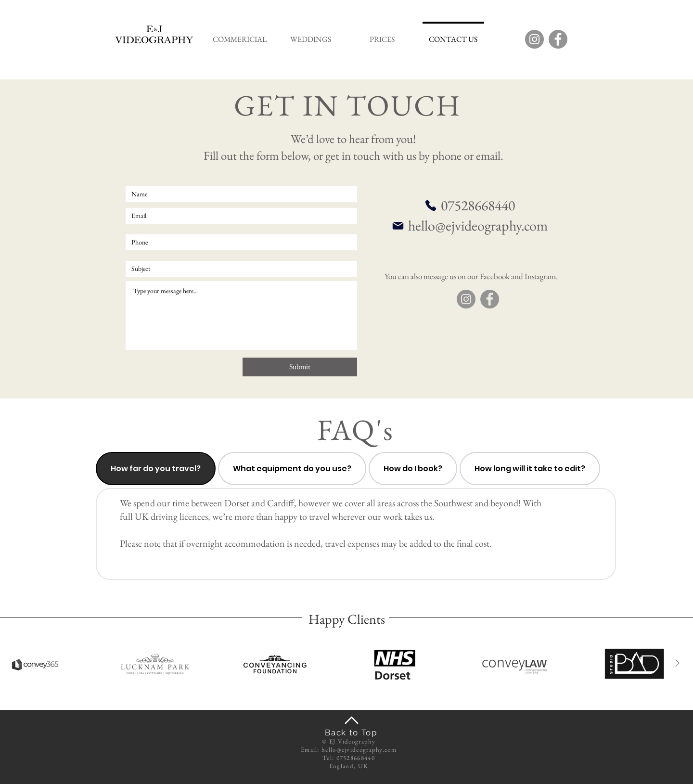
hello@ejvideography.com (478, 225)
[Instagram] (534, 39)
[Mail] (398, 226)
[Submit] (300, 367)
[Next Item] (677, 664)
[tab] (156, 469)
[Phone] (431, 206)
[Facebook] (558, 39)
